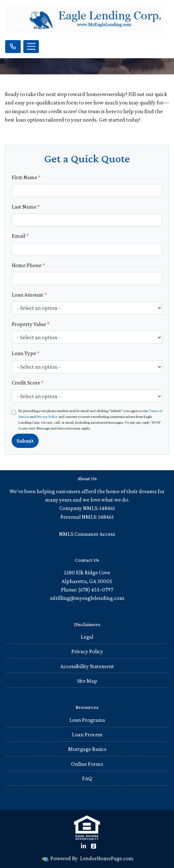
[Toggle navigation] (31, 47)
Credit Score (28, 383)
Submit (25, 441)
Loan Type (26, 353)
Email (20, 236)
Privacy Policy (47, 417)
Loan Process (87, 734)
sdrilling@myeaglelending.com (87, 598)
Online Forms (87, 764)
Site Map (87, 681)
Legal (87, 637)
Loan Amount (29, 295)
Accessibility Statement (87, 666)
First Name (26, 177)
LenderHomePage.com (107, 858)
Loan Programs (87, 720)
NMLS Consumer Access (87, 534)
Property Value (31, 324)
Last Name (26, 207)
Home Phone (28, 265)
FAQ (87, 778)
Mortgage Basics (87, 749)
